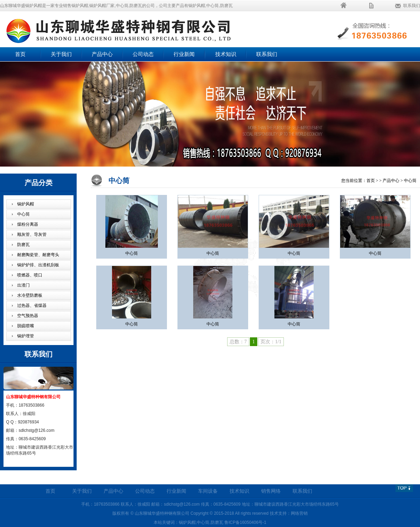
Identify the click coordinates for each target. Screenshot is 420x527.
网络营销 (299, 513)
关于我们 (61, 54)
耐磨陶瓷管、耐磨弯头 (38, 255)
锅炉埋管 (26, 336)
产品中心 (102, 54)
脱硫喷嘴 (26, 326)
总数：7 (238, 342)
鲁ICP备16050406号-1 (245, 522)
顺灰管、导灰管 (32, 234)
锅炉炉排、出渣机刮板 (38, 265)
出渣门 (23, 285)
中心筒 (23, 214)
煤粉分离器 (28, 224)
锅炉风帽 (26, 204)
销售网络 (271, 491)
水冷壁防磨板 (30, 295)
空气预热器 (28, 316)
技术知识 (226, 54)
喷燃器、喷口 (30, 275)
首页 (20, 54)
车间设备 (208, 491)
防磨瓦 (23, 245)
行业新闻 (184, 54)
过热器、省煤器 (32, 305)
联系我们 (412, 6)
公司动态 (143, 54)
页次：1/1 (271, 342)
